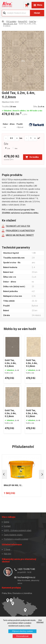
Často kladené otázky (13, 535)
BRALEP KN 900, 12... (13, 485)
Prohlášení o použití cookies (16, 539)
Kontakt (7, 526)
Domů (6, 522)
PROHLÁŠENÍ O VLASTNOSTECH (20, 231)
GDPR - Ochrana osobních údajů (18, 530)
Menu (40, 5)
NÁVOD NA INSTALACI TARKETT (20, 235)
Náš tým (7, 554)
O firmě (7, 549)
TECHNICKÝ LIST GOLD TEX (18, 226)
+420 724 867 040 (26, 569)
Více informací (40, 621)
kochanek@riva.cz (26, 577)
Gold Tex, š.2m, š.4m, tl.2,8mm (11, 363)
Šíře (7, 144)
